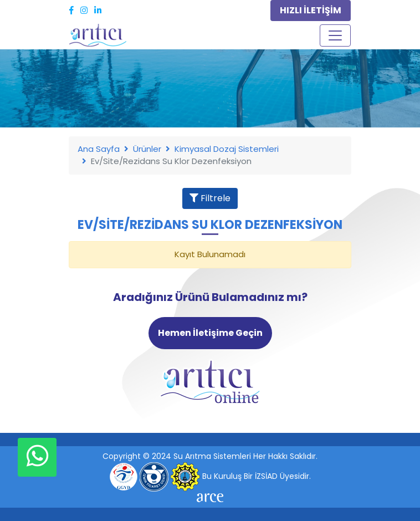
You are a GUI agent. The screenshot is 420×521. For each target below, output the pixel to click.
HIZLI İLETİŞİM (311, 10)
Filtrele (210, 198)
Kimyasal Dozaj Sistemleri (227, 149)
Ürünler (147, 149)
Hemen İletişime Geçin (210, 333)
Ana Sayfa (99, 149)
